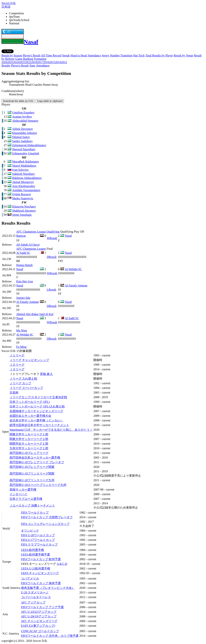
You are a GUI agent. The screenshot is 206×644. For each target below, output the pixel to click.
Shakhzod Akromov (24, 211)
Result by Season (12, 55)
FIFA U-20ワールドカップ (38, 535)
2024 (16, 62)
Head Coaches (34, 85)
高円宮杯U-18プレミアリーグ (29, 453)
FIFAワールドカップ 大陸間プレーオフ (47, 517)
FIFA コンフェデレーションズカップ (45, 524)
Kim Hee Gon (25, 281)
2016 (46, 62)
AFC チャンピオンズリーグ (39, 621)
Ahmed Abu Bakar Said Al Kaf (35, 314)
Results (6, 65)
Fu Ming (21, 347)
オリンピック (30, 531)
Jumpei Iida (23, 298)
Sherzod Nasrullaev (24, 149)
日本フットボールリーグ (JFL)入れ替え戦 (37, 406)
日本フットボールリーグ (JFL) (30, 402)
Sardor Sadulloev (22, 141)
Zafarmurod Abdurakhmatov (29, 145)
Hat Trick (139, 55)
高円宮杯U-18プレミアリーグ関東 (32, 467)
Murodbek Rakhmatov (26, 162)
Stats (32, 65)
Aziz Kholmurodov (24, 186)
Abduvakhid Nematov (25, 121)
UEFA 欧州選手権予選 (36, 555)
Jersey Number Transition (117, 55)
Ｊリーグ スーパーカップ (26, 388)
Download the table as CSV (18, 101)
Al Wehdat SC (73, 269)
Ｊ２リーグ (17, 365)
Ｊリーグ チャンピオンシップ (29, 360)
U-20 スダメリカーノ (35, 592)
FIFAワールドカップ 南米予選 (41, 583)
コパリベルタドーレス (36, 597)
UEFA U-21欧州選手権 (36, 568)
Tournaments (17, 85)
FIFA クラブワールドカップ (39, 545)
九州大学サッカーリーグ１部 (29, 448)
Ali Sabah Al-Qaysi (28, 245)
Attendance (94, 55)
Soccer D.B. (9, 3)
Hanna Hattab (24, 265)
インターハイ (18, 494)
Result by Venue (184, 55)
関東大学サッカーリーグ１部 (29, 434)
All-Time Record (51, 55)
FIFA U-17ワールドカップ (38, 540)
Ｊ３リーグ (17, 369)
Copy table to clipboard (50, 101)
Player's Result (32, 55)
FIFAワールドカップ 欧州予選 (41, 559)
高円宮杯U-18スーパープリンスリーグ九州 (38, 485)
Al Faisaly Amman (76, 285)
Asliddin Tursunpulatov (26, 190)
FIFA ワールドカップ (35, 513)
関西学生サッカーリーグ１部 (29, 444)
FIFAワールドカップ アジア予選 (42, 607)
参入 (50, 374)
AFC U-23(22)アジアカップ (39, 612)
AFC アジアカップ (33, 602)
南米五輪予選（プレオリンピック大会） (48, 588)
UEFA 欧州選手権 (33, 550)
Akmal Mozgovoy (23, 182)
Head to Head (79, 55)
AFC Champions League (31, 249)
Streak (66, 55)
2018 (34, 62)
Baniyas (21, 236)
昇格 (43, 374)
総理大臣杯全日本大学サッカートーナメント (39, 425)
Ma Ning (22, 330)
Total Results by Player (159, 55)
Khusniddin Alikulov (25, 133)
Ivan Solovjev (20, 170)
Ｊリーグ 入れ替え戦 (23, 379)
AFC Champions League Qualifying (38, 232)
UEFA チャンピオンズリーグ (40, 573)
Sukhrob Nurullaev (23, 174)
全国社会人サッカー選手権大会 (30, 416)
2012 (64, 62)
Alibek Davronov (23, 129)
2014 (58, 62)
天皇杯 (14, 393)
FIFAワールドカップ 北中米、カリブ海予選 (50, 636)
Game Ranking (24, 59)
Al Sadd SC (23, 253)
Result (52, 238)
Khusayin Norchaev (24, 207)
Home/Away (50, 85)
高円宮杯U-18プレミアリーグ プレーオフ (37, 462)
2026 (4, 62)
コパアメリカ (30, 579)
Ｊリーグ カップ (20, 383)
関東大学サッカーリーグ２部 (29, 439)
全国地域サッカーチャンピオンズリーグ (36, 411)
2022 (28, 62)
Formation (40, 59)
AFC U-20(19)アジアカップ (39, 616)
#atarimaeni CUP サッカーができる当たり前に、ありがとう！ (51, 430)
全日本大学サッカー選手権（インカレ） (36, 420)
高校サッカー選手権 (23, 490)
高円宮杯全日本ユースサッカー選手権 (35, 458)
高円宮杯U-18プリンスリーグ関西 (32, 474)
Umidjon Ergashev (23, 113)
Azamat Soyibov (22, 117)
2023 (22, 62)
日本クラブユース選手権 (26, 499)
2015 (52, 62)
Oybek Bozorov (22, 194)
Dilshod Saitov (21, 137)
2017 (40, 62)
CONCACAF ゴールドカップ (40, 631)
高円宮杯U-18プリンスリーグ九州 (32, 480)
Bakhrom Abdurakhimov (27, 178)
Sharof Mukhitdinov (24, 166)
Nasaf (20, 42)
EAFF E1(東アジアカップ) (38, 626)
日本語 (6, 7)
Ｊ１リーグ (17, 355)
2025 (10, 62)
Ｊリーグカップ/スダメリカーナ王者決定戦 (38, 397)
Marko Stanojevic (23, 198)
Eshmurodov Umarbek (26, 153)
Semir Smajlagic (22, 215)
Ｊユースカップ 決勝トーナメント (32, 505)
